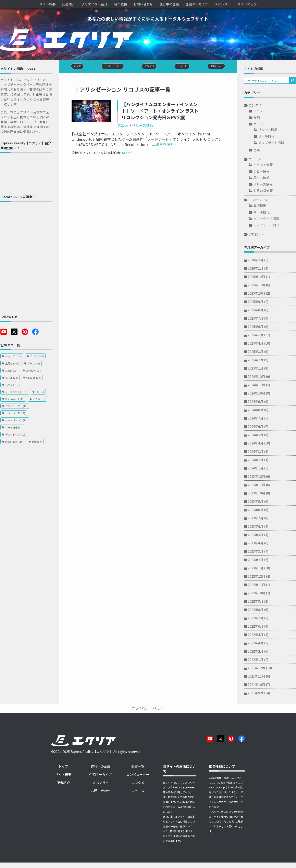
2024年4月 (257, 443)
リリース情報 (141, 126)
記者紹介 (69, 4)
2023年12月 (258, 477)
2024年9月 (257, 402)
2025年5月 (257, 335)
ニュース (256, 159)
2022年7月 (257, 618)
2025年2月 (257, 360)
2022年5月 (257, 635)
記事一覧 (139, 767)
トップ (64, 767)
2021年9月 (257, 693)
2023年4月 (257, 543)
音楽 (258, 150)
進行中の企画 (169, 4)
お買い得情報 (265, 191)
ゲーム (260, 124)
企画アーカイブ (197, 4)
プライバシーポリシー (148, 709)
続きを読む (159, 145)
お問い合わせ (143, 4)
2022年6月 (257, 627)
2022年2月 (257, 652)
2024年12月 (258, 377)
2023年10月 (258, 493)
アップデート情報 (273, 143)
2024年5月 (257, 435)
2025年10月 (258, 294)
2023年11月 (258, 485)
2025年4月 (257, 344)
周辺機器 (261, 206)
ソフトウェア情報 (268, 219)
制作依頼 (120, 4)
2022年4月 (257, 643)
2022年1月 (257, 660)
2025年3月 (257, 352)
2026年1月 (257, 269)
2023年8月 (257, 510)
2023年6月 (257, 527)
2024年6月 (257, 427)
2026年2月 (257, 260)
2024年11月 (258, 385)
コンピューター (261, 200)
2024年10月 (258, 393)
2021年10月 (258, 685)
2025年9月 (257, 302)
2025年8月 (257, 310)
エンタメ (257, 106)
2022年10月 (258, 593)
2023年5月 (257, 535)
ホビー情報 (263, 172)
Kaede (125, 153)
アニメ (121, 126)
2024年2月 (257, 460)
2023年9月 (257, 502)
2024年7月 (257, 418)
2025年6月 (257, 327)
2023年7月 (257, 518)
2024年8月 (257, 410)
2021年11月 (258, 677)
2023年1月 (257, 568)
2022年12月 (258, 577)
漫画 (258, 118)
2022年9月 (257, 602)
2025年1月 (257, 369)
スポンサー (223, 4)
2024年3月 (257, 452)
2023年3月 (257, 552)
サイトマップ (247, 4)
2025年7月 (257, 319)
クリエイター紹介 (94, 4)
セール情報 (268, 136)
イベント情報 (265, 165)
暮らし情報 (263, 178)
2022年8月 (257, 610)
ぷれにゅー (258, 235)
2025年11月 (258, 285)
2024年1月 (257, 468)
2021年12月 (258, 668)
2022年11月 (258, 585)
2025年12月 (258, 277)
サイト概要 (47, 4)
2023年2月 (257, 560)
